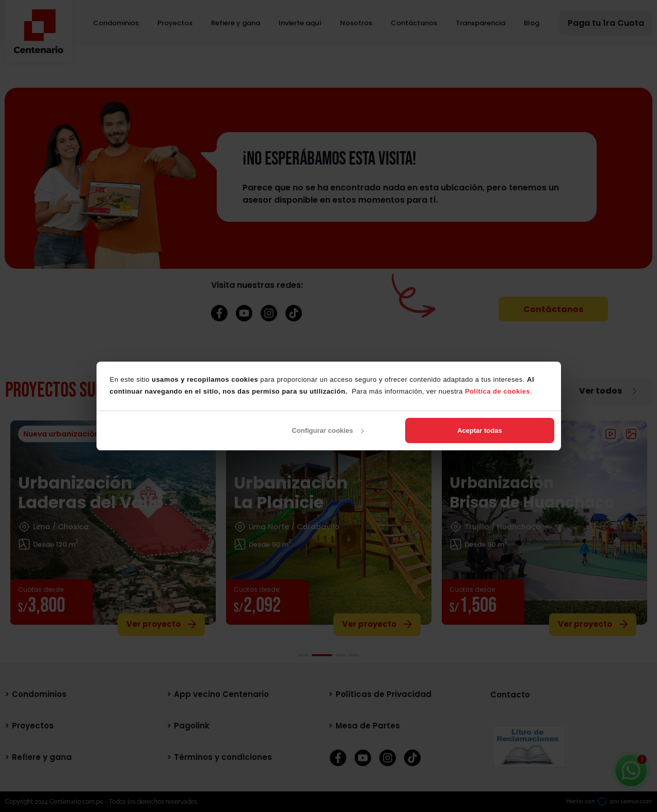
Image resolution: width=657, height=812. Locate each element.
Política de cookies (498, 391)
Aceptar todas (480, 431)
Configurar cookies (327, 431)
